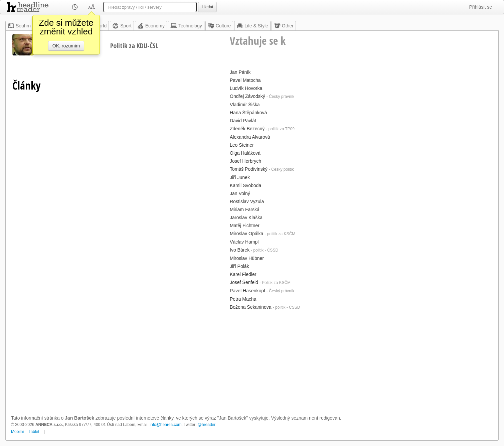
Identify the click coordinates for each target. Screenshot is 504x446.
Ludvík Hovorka (246, 88)
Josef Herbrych (245, 161)
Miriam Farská (245, 209)
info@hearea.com (165, 425)
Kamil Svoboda (245, 185)
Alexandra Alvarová (250, 137)
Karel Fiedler (243, 274)
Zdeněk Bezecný (247, 129)
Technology (186, 26)
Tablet (34, 432)
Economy (151, 26)
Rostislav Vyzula (247, 201)
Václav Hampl (244, 242)
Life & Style (252, 26)
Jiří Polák (239, 266)
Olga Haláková (245, 153)
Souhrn (19, 26)
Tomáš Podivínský (249, 169)
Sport (122, 26)
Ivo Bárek (240, 250)
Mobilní (18, 432)
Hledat (207, 7)
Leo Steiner (242, 145)
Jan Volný (240, 193)
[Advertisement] (361, 359)
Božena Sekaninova (251, 307)
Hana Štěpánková (248, 113)
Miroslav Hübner (247, 258)
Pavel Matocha (245, 80)
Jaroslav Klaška (246, 217)
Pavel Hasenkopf (247, 291)
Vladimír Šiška (245, 105)
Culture (219, 26)
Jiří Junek (240, 177)
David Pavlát (243, 121)
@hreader (207, 425)
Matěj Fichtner (245, 226)
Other (284, 26)
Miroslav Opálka (246, 234)
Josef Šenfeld (244, 282)
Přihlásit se (481, 7)
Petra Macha (243, 299)
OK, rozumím (66, 46)
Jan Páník (240, 72)
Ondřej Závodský (247, 96)
